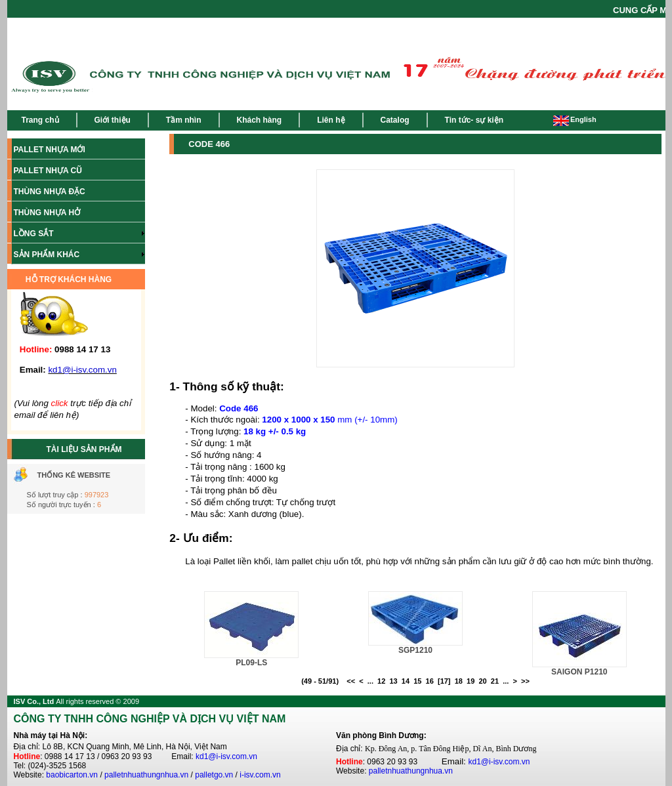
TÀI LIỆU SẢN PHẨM (84, 449)
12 (381, 681)
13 (393, 681)
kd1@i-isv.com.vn (226, 756)
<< (351, 681)
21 (495, 681)
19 (471, 681)
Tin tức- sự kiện (474, 120)
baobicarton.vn (72, 775)
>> (525, 681)
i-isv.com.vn (260, 775)
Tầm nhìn (184, 120)
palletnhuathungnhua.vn (146, 775)
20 (482, 681)
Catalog (395, 120)
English (575, 119)
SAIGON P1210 (579, 672)
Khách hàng (260, 120)
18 (459, 681)
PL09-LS (251, 663)
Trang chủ (40, 120)
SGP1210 (415, 650)
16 (430, 681)
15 (417, 681)
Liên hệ (331, 120)
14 (406, 681)
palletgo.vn (214, 775)
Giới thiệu (113, 120)
